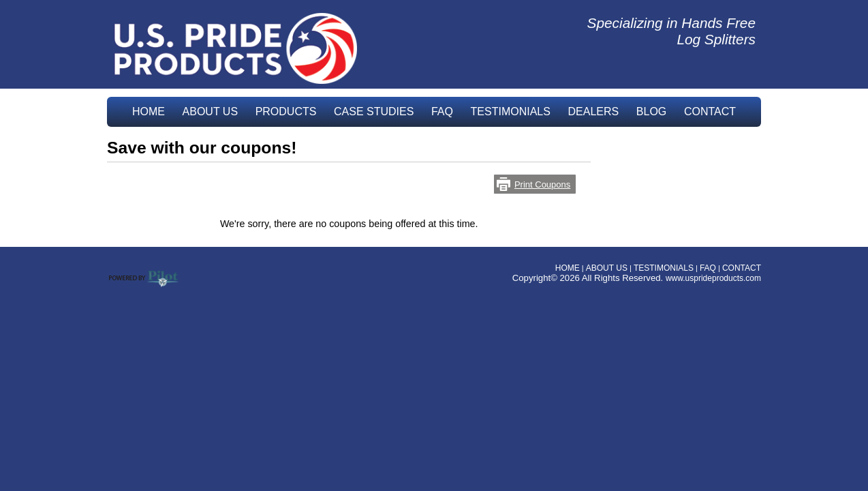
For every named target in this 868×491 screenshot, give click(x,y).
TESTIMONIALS (511, 111)
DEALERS (594, 111)
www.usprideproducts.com (713, 278)
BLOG (651, 111)
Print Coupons (542, 184)
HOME (149, 111)
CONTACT (710, 111)
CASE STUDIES (374, 111)
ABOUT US (211, 111)
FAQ (442, 111)
